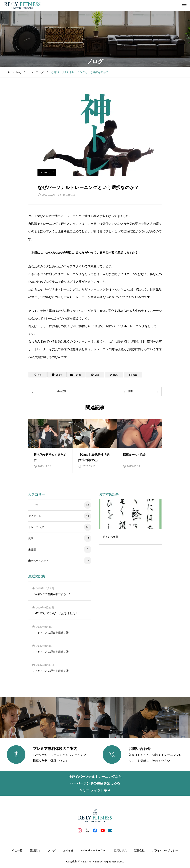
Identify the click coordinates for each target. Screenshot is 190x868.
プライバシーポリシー (165, 850)
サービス (33, 505)
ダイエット (35, 516)
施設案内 (35, 850)
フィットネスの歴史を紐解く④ (50, 671)
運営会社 (139, 850)
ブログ (52, 850)
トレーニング (47, 173)
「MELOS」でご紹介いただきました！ (55, 613)
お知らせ (68, 850)
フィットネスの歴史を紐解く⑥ (50, 633)
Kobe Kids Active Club (94, 850)
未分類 (32, 549)
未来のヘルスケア (39, 561)
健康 (31, 538)
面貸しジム (120, 850)
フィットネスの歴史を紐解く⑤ (50, 652)
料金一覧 (17, 850)
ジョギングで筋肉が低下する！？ (52, 594)
